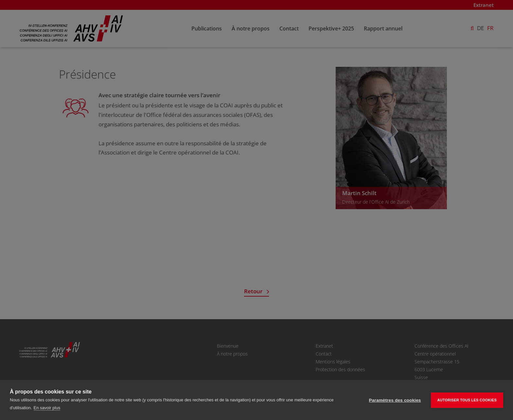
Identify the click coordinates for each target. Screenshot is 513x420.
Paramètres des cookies (395, 400)
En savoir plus (47, 408)
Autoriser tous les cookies (467, 400)
